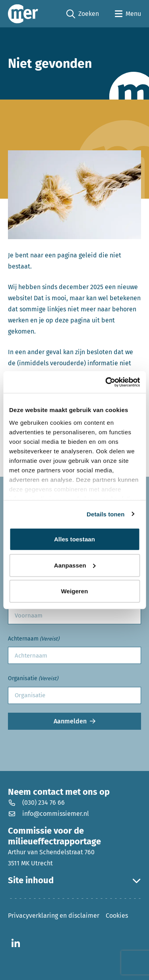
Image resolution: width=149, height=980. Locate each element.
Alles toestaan (74, 539)
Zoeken (83, 14)
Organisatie (33, 679)
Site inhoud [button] (74, 880)
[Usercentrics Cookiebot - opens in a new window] (106, 382)
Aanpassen (75, 565)
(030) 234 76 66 (36, 803)
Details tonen (105, 514)
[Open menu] (128, 14)
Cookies (117, 916)
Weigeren (74, 591)
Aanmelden (70, 721)
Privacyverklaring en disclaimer (54, 916)
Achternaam (34, 639)
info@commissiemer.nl (48, 814)
